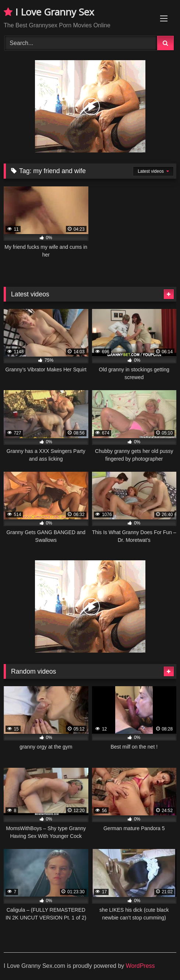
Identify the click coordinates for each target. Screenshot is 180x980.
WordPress (140, 966)
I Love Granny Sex (49, 12)
